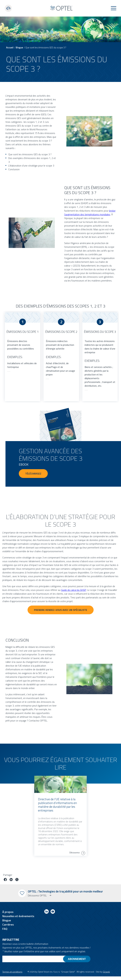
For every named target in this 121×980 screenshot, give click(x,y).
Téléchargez (33, 474)
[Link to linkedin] (46, 912)
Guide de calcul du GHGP (74, 590)
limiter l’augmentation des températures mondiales (90, 213)
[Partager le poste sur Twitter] (17, 880)
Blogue (19, 48)
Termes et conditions (12, 972)
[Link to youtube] (53, 912)
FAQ (5, 929)
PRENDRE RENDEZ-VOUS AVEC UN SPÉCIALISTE (61, 610)
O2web (106, 972)
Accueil (10, 48)
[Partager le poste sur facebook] (5, 880)
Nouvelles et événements (18, 916)
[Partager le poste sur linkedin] (11, 880)
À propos (8, 912)
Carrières (8, 925)
